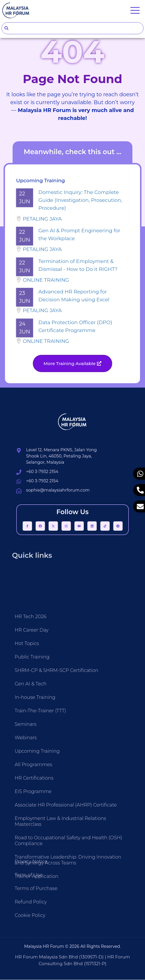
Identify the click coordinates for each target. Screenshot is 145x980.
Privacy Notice (31, 894)
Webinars (26, 869)
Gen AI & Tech (31, 815)
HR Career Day (31, 761)
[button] (73, 364)
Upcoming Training (37, 882)
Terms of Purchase (36, 921)
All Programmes (33, 896)
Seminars (26, 855)
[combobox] (72, 28)
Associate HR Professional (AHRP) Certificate (66, 936)
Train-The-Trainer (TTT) (40, 842)
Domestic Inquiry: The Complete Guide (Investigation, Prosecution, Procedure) (80, 200)
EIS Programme (33, 923)
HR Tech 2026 (30, 748)
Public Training (32, 788)
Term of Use (28, 907)
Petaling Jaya (42, 219)
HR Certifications (34, 909)
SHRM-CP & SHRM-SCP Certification (56, 801)
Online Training (46, 280)
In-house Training (35, 828)
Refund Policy (31, 934)
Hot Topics (27, 774)
